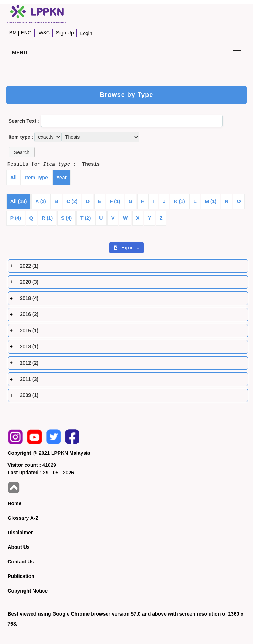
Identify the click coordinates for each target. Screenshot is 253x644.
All (14, 178)
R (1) (47, 218)
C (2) (72, 201)
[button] (22, 152)
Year (61, 178)
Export (124, 248)
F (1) (115, 201)
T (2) (86, 218)
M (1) (211, 201)
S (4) (66, 218)
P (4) (16, 218)
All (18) (19, 201)
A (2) (41, 201)
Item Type (36, 178)
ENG (26, 33)
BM (13, 33)
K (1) (179, 201)
